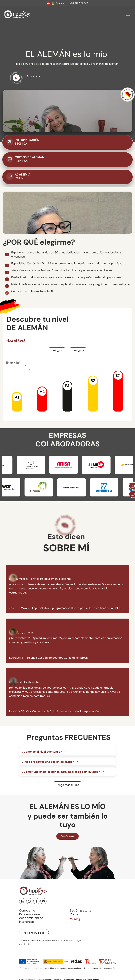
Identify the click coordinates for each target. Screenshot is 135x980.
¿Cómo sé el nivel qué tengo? (44, 752)
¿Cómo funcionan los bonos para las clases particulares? (63, 772)
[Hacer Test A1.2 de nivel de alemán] (78, 351)
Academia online (31, 918)
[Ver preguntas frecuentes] (67, 785)
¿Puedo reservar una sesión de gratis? (50, 762)
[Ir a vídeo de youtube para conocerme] (16, 78)
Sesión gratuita (80, 910)
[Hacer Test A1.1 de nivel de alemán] (57, 351)
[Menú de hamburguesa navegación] (128, 14)
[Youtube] (43, 901)
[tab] (68, 751)
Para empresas (30, 914)
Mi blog (75, 919)
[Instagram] (29, 901)
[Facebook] (36, 901)
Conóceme (27, 910)
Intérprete (26, 922)
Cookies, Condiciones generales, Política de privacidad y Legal (50, 940)
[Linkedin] (22, 901)
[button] (17, 401)
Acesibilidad (25, 944)
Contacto (77, 914)
